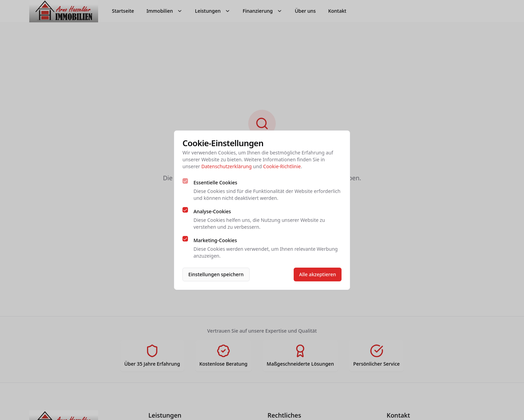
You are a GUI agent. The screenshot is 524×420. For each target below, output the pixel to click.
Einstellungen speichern (216, 274)
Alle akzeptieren (318, 274)
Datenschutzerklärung (227, 166)
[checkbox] (185, 181)
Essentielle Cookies (215, 182)
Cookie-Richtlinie (282, 166)
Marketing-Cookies (215, 240)
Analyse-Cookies (212, 211)
